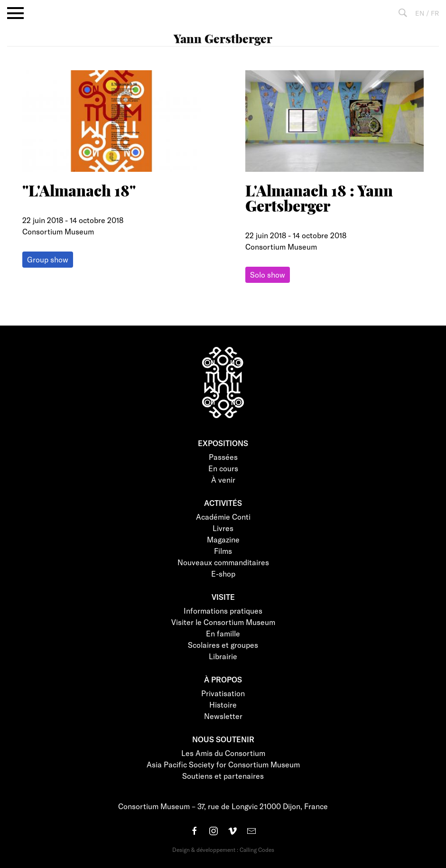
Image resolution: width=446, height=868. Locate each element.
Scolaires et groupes (223, 645)
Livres (223, 528)
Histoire (223, 705)
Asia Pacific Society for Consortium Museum (223, 764)
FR (435, 13)
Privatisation (223, 693)
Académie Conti (223, 517)
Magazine (223, 539)
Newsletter (223, 716)
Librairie (223, 656)
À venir (223, 480)
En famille (223, 633)
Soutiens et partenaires (223, 776)
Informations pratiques (223, 611)
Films (223, 551)
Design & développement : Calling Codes (223, 849)
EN (420, 13)
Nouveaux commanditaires (223, 562)
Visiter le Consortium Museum (223, 622)
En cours (223, 468)
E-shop (223, 574)
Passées (223, 457)
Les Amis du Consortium (223, 753)
